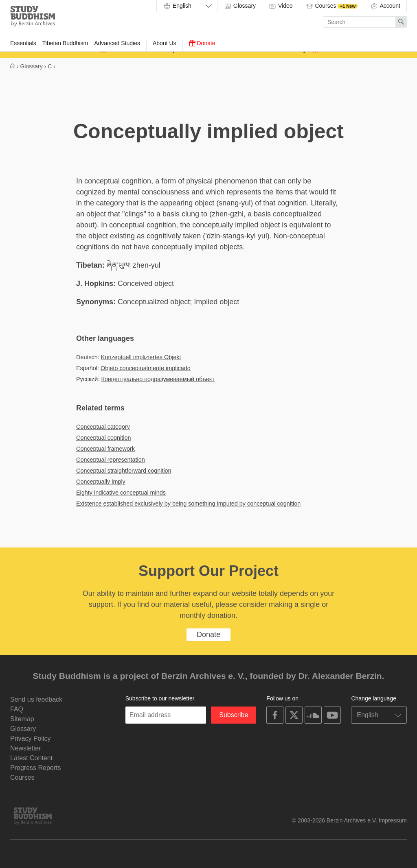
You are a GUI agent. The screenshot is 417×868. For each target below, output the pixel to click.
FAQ (17, 709)
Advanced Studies (117, 43)
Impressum (393, 820)
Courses (332, 6)
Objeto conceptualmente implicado (146, 368)
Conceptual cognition (103, 438)
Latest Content (31, 758)
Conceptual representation (111, 460)
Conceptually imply (101, 482)
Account (385, 6)
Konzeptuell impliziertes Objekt (141, 357)
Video (280, 6)
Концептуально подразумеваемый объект (158, 379)
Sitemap (22, 719)
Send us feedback (36, 699)
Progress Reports (36, 768)
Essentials (23, 43)
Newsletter (26, 748)
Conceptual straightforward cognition (124, 471)
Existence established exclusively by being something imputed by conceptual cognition (188, 504)
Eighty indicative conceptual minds (121, 493)
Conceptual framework (105, 449)
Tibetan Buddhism (65, 43)
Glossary (240, 6)
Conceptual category (103, 427)
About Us (165, 43)
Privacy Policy (31, 738)
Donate (202, 43)
